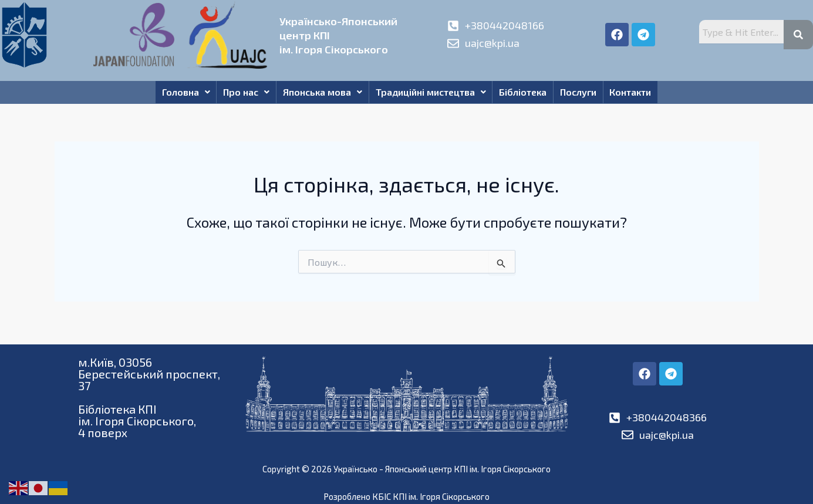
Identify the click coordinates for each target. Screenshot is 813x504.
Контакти (645, 94)
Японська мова (318, 94)
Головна (171, 94)
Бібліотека (528, 94)
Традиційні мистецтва (431, 94)
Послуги (588, 94)
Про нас (237, 94)
